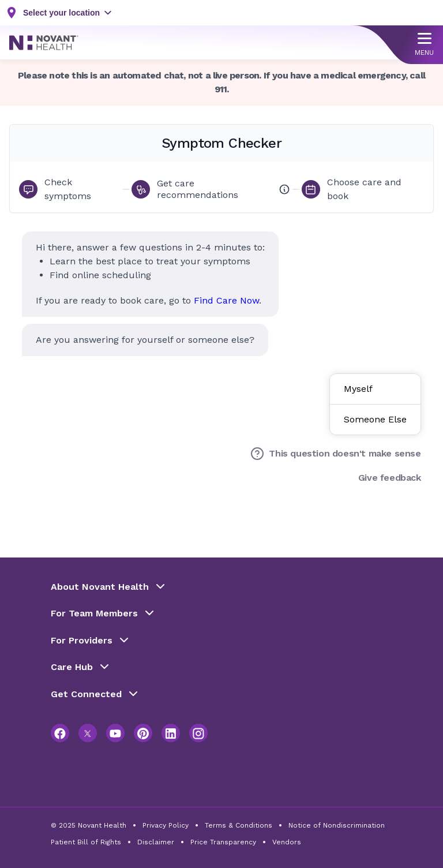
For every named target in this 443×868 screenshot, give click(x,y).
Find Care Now (226, 300)
